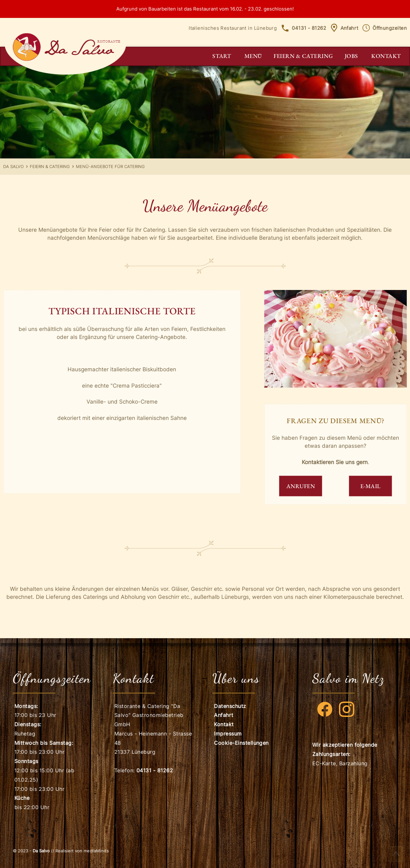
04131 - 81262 (303, 28)
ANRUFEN (301, 486)
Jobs (351, 56)
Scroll (396, 854)
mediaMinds (96, 851)
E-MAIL (371, 486)
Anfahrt (344, 28)
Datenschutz (230, 706)
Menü (253, 56)
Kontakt (386, 56)
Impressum (228, 734)
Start (222, 56)
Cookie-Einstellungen (241, 743)
